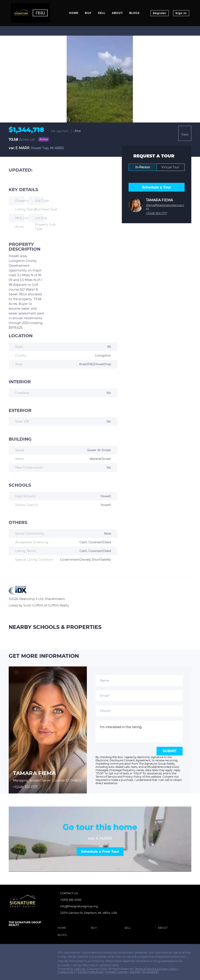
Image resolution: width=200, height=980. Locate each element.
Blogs (135, 13)
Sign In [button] (181, 13)
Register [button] (160, 13)
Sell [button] (102, 13)
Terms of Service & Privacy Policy (156, 969)
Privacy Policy (132, 777)
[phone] (139, 711)
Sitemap (135, 972)
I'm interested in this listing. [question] (139, 732)
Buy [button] (88, 13)
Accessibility (151, 972)
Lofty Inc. (80, 969)
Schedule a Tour (157, 187)
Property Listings (116, 972)
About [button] (117, 13)
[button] (63, 929)
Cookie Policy (66, 972)
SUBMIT (170, 751)
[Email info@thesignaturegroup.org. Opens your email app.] (84, 906)
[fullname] (139, 681)
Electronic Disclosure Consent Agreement (123, 760)
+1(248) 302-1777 (156, 213)
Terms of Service (106, 777)
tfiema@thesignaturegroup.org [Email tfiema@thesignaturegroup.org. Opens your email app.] (165, 207)
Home (74, 13)
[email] (139, 696)
